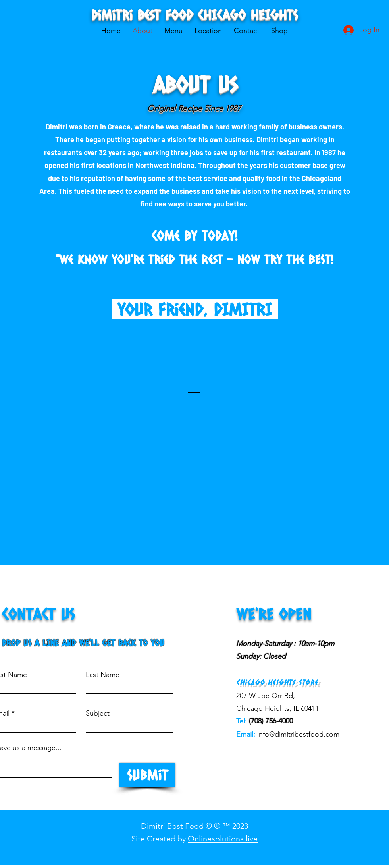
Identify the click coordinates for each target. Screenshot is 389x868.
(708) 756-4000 (271, 721)
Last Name (103, 675)
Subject (98, 713)
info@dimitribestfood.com (298, 734)
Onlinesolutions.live (223, 839)
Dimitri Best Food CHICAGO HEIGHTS (194, 14)
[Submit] (147, 775)
